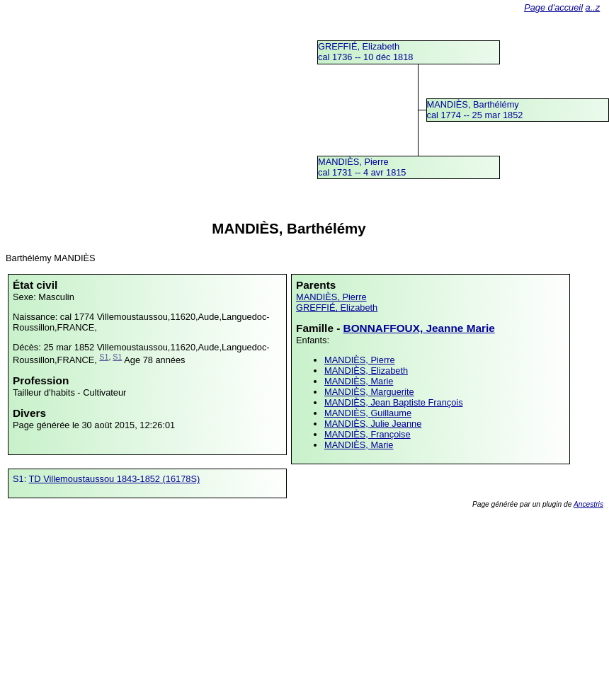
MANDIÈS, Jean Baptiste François (394, 402)
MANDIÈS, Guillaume (368, 413)
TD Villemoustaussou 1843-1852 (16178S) (115, 479)
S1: (21, 479)
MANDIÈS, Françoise (368, 434)
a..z (593, 7)
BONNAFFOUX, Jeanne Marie (419, 328)
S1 (104, 357)
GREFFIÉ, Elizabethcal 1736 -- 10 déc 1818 (365, 52)
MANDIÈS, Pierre (331, 297)
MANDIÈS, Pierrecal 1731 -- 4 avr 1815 (362, 167)
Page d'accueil (553, 7)
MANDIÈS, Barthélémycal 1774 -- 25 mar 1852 (475, 110)
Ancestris (588, 504)
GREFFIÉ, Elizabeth (337, 308)
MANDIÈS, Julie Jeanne (373, 424)
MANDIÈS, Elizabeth (366, 371)
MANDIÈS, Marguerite (369, 392)
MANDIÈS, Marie (359, 381)
